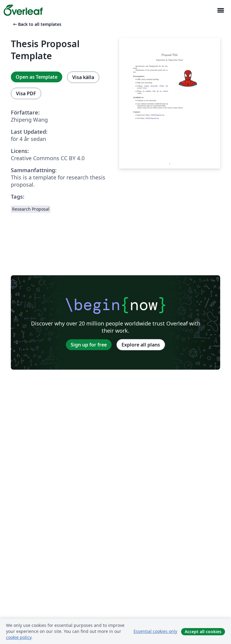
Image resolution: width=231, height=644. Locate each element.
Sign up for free (89, 345)
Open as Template (37, 77)
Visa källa (83, 77)
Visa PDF (26, 93)
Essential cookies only (155, 631)
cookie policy (19, 637)
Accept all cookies (203, 632)
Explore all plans (141, 345)
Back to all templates (37, 24)
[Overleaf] (23, 10)
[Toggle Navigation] (220, 10)
